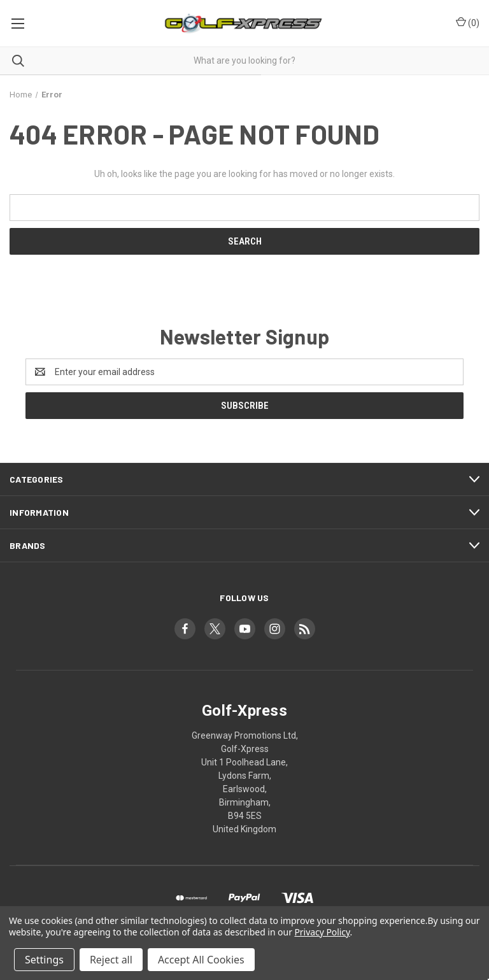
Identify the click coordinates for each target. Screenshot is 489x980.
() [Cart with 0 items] (468, 22)
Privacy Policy (322, 932)
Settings (44, 960)
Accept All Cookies (201, 960)
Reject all (111, 960)
